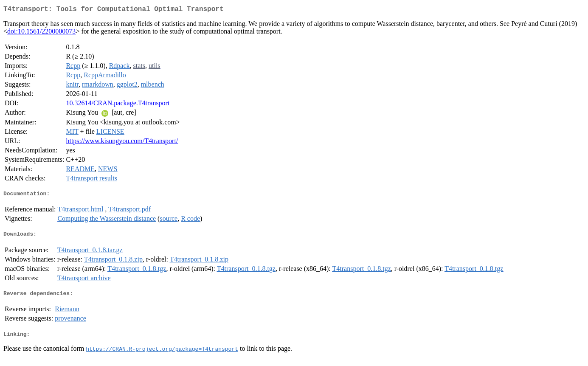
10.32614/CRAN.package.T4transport (118, 105)
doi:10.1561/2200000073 (41, 33)
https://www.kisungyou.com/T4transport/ (122, 142)
